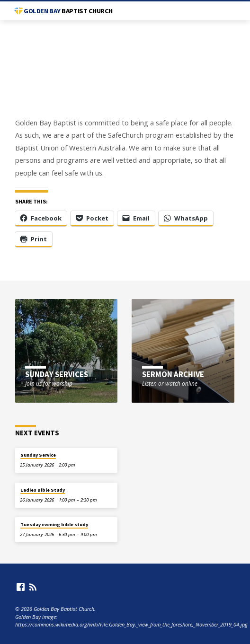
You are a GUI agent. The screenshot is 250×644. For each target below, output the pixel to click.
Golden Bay (68, 11)
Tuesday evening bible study (54, 525)
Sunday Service (38, 455)
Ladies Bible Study (43, 490)
